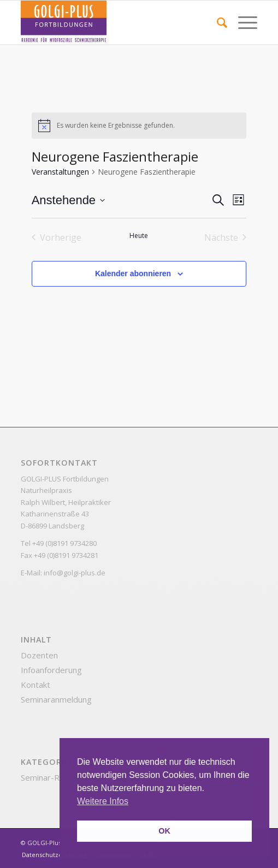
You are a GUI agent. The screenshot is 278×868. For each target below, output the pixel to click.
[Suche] (217, 22)
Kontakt (36, 685)
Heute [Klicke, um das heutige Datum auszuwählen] (139, 236)
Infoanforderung (51, 670)
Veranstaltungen (60, 172)
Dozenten (39, 655)
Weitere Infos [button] (103, 801)
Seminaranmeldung (56, 699)
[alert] (139, 126)
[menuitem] (217, 22)
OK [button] (164, 831)
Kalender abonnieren (133, 274)
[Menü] (242, 22)
